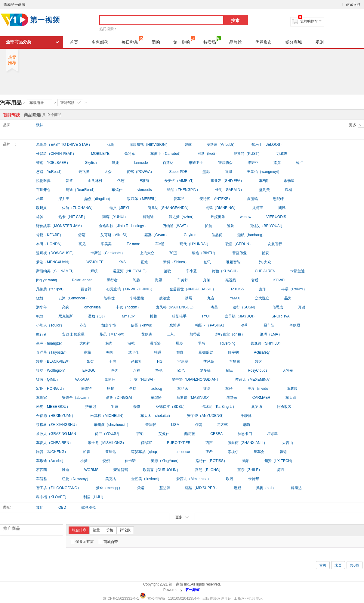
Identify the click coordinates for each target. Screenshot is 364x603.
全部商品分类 (19, 42)
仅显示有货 (82, 542)
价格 (110, 530)
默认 (40, 125)
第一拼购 (184, 40)
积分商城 (294, 42)
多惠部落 (100, 42)
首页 (74, 42)
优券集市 (264, 42)
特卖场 (212, 40)
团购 (156, 42)
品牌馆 (236, 42)
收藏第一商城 (14, 5)
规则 (319, 42)
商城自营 (108, 542)
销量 (96, 530)
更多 (356, 125)
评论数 (125, 530)
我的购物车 (309, 21)
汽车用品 (11, 103)
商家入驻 (353, 5)
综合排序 (79, 530)
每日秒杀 (132, 40)
